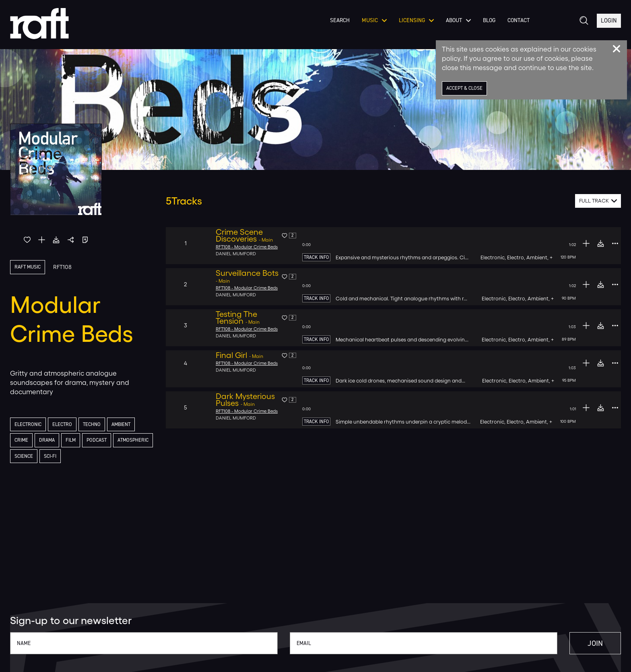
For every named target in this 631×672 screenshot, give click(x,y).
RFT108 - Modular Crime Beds (248, 247)
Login (608, 28)
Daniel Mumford (236, 254)
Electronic (30, 425)
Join (583, 643)
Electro (66, 425)
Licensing (414, 28)
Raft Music (29, 267)
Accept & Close (467, 88)
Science (71, 458)
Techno (98, 425)
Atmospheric (32, 458)
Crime (22, 441)
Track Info (316, 257)
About (456, 28)
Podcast (103, 441)
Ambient (130, 425)
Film (75, 441)
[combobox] (598, 201)
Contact (517, 28)
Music (372, 28)
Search (338, 28)
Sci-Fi (100, 458)
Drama (50, 441)
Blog (487, 28)
